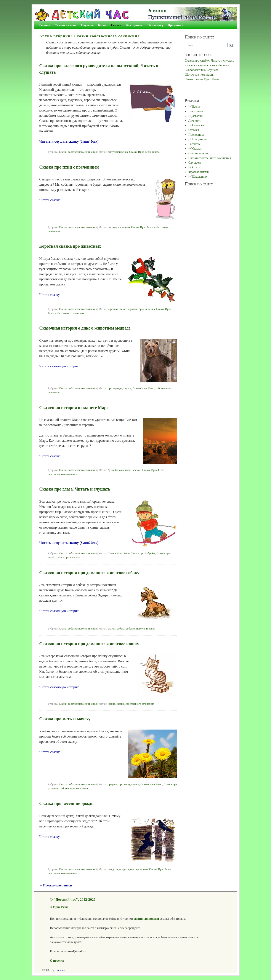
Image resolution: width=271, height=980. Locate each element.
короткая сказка (117, 309)
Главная (45, 25)
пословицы (114, 227)
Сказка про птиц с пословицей (69, 167)
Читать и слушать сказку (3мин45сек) (69, 141)
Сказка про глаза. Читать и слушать (75, 489)
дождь (111, 869)
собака (121, 629)
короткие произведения (141, 309)
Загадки (197, 116)
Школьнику (155, 25)
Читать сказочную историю (59, 366)
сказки (126, 227)
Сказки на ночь (66, 25)
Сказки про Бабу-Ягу (143, 553)
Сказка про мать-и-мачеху (65, 719)
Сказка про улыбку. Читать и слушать (209, 61)
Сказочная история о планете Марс (74, 408)
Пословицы (196, 135)
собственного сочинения (70, 313)
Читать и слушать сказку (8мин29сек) (69, 543)
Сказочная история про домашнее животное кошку (89, 644)
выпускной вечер (118, 152)
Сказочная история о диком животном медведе (85, 328)
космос (137, 470)
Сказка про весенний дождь (67, 803)
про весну (124, 784)
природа (113, 784)
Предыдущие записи (56, 885)
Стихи (196, 167)
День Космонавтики (119, 470)
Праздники (176, 25)
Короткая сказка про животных (70, 246)
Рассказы (194, 144)
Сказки (116, 25)
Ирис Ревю (61, 907)
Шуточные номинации (200, 75)
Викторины (134, 25)
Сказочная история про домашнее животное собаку (89, 573)
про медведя (115, 388)
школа (156, 152)
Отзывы (194, 130)
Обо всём (198, 125)
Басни (102, 25)
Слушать (87, 25)
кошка (111, 704)
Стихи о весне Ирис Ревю (202, 79)
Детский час (59, 970)
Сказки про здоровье (68, 558)
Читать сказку (50, 200)
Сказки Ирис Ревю (140, 152)
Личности (195, 121)
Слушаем (195, 163)
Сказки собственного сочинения (78, 152)
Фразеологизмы (199, 172)
